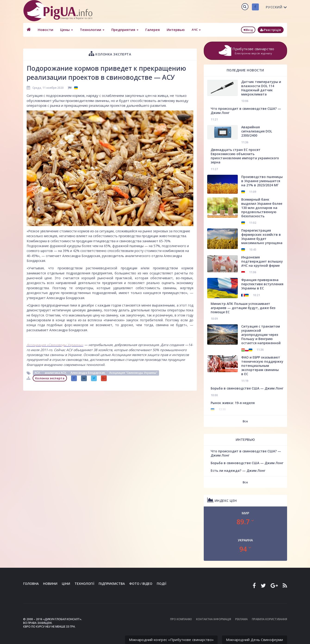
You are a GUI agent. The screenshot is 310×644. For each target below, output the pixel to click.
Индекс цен (222, 500)
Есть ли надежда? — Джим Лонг (238, 471)
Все (245, 421)
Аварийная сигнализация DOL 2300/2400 (257, 131)
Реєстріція (271, 30)
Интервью (176, 30)
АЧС (196, 30)
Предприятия (125, 30)
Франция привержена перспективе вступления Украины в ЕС (262, 284)
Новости (45, 30)
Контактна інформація (214, 619)
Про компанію (181, 619)
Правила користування (269, 619)
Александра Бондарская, (88, 373)
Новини (50, 584)
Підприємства (112, 584)
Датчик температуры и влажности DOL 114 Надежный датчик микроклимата (261, 88)
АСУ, (38, 373)
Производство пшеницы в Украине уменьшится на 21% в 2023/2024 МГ (262, 181)
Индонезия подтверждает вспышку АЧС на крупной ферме (262, 261)
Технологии (92, 30)
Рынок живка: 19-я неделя (233, 403)
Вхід (248, 30)
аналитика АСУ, (56, 373)
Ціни (66, 584)
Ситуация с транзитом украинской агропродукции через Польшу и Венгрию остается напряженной (261, 335)
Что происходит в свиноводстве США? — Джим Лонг (246, 111)
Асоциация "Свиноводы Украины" (133, 373)
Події (161, 584)
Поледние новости (245, 70)
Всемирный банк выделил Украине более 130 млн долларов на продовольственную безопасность (262, 208)
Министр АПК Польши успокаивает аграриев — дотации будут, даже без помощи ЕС (243, 308)
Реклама (241, 619)
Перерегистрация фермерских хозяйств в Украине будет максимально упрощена (262, 237)
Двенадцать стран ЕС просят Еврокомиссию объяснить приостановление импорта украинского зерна (245, 156)
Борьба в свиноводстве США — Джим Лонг (247, 388)
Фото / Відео (141, 584)
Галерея (153, 30)
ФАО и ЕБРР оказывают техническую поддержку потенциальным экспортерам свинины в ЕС (262, 366)
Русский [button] (276, 7)
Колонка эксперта (110, 54)
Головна (31, 584)
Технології (84, 584)
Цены (67, 30)
